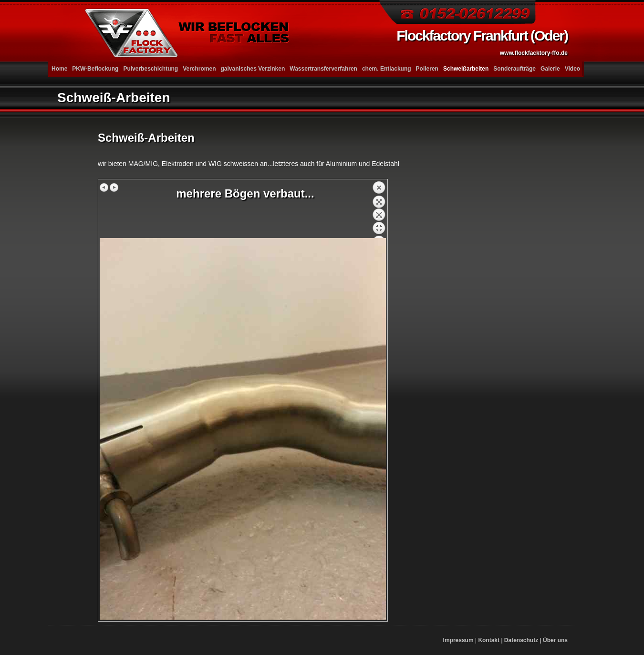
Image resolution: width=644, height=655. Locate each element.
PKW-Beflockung (95, 69)
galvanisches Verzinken (253, 69)
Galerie (550, 69)
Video (572, 69)
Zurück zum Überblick (379, 209)
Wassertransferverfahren (323, 69)
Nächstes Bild (114, 187)
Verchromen (199, 69)
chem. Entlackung (387, 69)
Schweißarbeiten (466, 69)
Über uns (555, 640)
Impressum (458, 640)
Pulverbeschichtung (151, 69)
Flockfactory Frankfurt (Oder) (482, 42)
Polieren (427, 69)
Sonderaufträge (514, 69)
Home (59, 69)
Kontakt (489, 640)
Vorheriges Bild (104, 187)
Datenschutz (521, 640)
